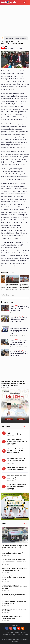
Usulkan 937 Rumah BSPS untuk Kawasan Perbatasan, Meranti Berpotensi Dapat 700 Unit (14, 561)
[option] (8, 283)
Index (26, 273)
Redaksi (17, 632)
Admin (7, 47)
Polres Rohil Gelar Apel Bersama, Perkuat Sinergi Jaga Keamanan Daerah (15, 546)
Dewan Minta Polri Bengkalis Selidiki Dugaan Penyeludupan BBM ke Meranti (19, 353)
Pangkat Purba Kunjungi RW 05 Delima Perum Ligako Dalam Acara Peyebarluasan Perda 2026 (19, 331)
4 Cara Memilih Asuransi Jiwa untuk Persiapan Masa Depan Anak (8, 287)
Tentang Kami (9, 632)
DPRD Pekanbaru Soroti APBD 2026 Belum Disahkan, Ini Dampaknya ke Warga (19, 343)
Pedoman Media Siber (9, 635)
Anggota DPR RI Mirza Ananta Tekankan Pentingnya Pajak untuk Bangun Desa (19, 319)
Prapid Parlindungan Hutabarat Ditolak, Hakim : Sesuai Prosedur (13, 617)
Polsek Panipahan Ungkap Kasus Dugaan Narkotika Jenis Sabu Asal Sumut (13, 553)
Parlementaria (9, 38)
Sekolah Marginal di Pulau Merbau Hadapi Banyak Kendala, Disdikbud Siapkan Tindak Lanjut (14, 578)
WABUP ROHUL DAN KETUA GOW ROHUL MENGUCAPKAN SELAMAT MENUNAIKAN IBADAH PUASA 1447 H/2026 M (13, 383)
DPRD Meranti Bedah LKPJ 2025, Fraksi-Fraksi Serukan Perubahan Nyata (19, 309)
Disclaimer (20, 635)
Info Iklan (23, 632)
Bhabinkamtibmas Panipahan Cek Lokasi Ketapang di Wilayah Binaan (13, 595)
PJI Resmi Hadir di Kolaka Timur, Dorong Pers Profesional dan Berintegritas (15, 569)
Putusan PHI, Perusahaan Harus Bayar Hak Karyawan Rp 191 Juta (14, 602)
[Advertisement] (15, 21)
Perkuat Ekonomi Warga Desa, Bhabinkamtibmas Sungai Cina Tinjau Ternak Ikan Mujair (15, 587)
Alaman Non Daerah (21, 38)
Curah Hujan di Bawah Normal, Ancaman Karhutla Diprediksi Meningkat (22, 287)
